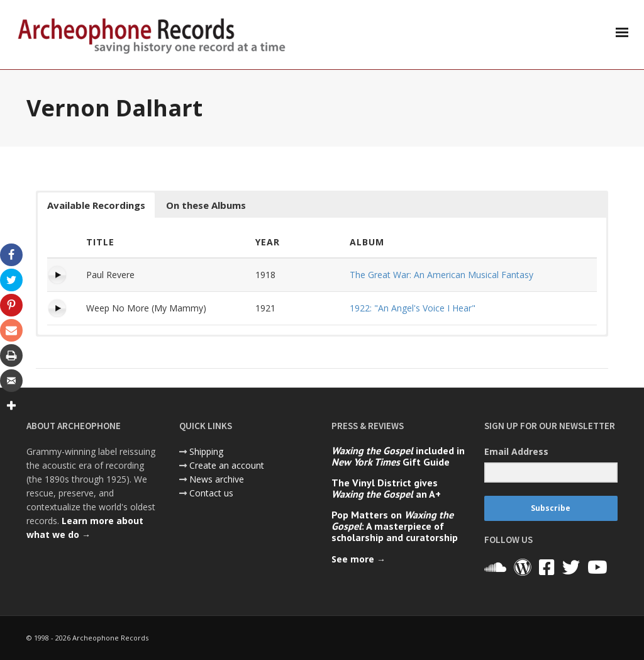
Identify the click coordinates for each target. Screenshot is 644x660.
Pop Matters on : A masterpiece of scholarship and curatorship (395, 526)
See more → (358, 559)
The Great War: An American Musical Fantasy (441, 275)
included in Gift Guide (398, 456)
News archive (217, 479)
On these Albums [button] (206, 205)
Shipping (206, 451)
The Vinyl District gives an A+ (386, 488)
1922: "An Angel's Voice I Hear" (413, 308)
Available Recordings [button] (96, 205)
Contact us (211, 493)
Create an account (227, 465)
